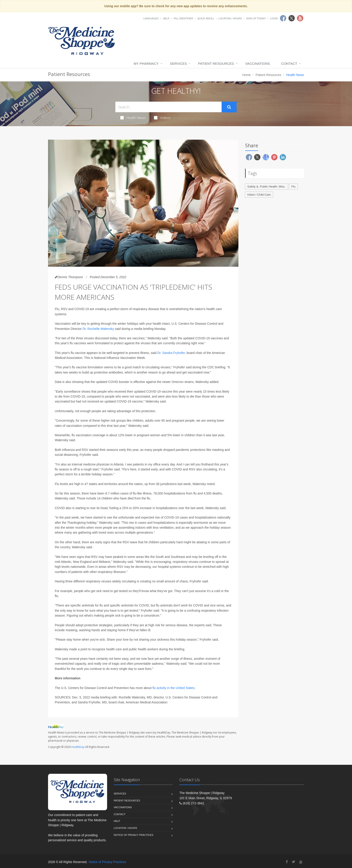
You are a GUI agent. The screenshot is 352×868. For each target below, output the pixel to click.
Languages (151, 18)
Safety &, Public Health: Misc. (267, 187)
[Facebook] (287, 862)
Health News (133, 118)
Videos (162, 118)
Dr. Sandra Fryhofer (171, 353)
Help (166, 18)
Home (247, 75)
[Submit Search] (229, 107)
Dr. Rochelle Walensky (98, 329)
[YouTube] (301, 862)
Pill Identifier (183, 18)
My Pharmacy (146, 64)
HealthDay (78, 747)
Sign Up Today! (256, 18)
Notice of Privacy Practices (134, 835)
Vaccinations (257, 64)
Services (178, 64)
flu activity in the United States (174, 688)
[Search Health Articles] (168, 107)
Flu (293, 187)
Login (274, 18)
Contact (289, 64)
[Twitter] (294, 862)
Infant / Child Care (259, 195)
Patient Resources (216, 64)
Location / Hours (230, 18)
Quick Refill (206, 18)
